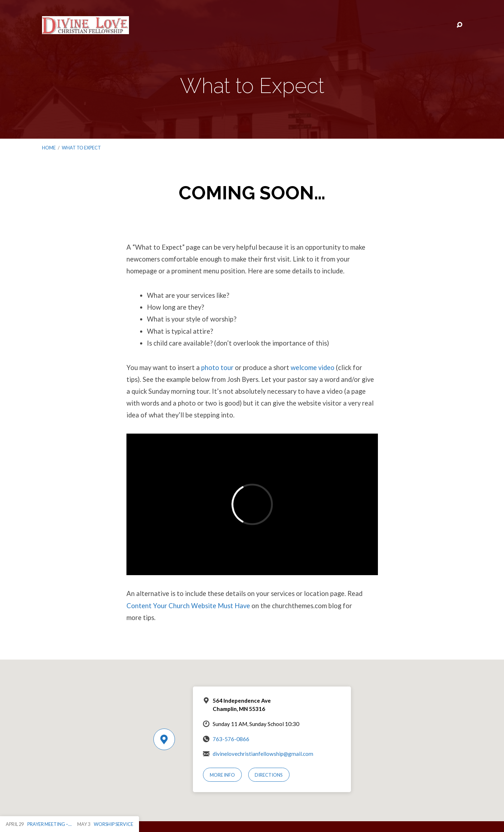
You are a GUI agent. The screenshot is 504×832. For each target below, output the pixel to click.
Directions (269, 775)
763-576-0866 (231, 739)
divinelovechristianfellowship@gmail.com (263, 754)
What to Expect (81, 148)
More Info (222, 775)
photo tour (217, 368)
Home (49, 148)
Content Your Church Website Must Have (188, 606)
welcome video (313, 368)
